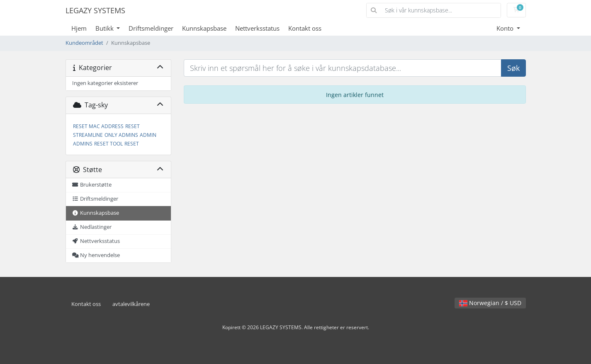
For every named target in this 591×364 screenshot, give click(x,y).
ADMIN (148, 135)
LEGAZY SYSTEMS (95, 10)
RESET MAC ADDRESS (98, 126)
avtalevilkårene (131, 304)
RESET (132, 144)
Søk (513, 68)
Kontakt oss (305, 28)
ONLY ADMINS (121, 135)
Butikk (105, 28)
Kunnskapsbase (204, 28)
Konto (506, 28)
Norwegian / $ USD (490, 303)
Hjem (79, 28)
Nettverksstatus (257, 28)
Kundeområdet (84, 43)
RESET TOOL (108, 144)
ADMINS (83, 144)
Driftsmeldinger (151, 28)
